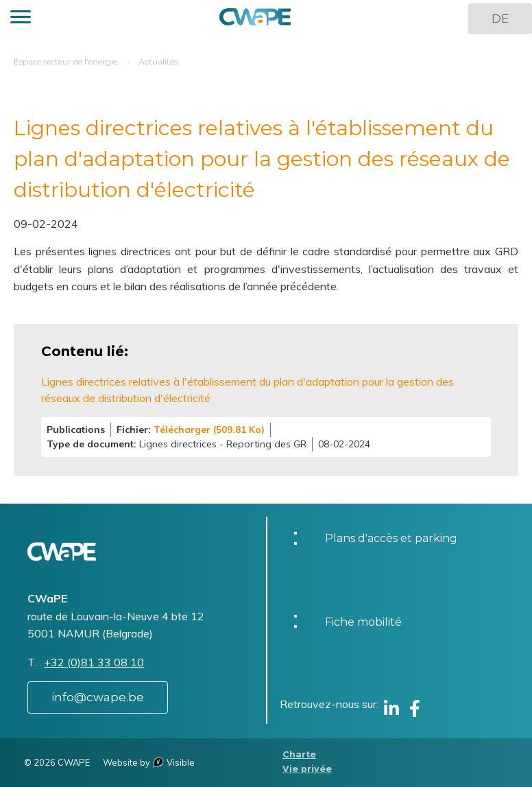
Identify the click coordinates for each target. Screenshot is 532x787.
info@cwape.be (98, 697)
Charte (299, 754)
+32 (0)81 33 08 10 (94, 662)
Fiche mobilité (363, 622)
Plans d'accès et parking (391, 538)
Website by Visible (149, 762)
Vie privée (307, 769)
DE (500, 19)
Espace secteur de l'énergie (65, 61)
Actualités (158, 61)
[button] (21, 19)
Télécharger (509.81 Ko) (209, 430)
